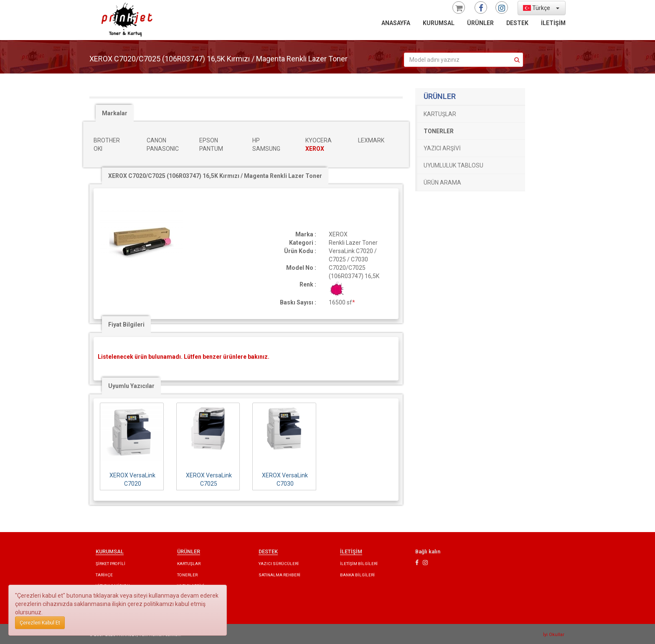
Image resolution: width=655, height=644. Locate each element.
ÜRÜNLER (480, 23)
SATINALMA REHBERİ (279, 575)
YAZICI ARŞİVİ (442, 148)
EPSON (209, 140)
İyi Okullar (554, 635)
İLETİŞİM (553, 23)
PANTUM (211, 149)
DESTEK (517, 23)
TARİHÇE (104, 575)
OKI (98, 149)
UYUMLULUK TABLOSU (453, 165)
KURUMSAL (439, 23)
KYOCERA (319, 140)
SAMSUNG (266, 149)
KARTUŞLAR (440, 114)
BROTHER (107, 140)
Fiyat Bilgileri (126, 325)
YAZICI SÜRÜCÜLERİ (279, 564)
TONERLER (439, 131)
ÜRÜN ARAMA (442, 183)
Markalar (115, 113)
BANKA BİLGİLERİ (357, 575)
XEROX (315, 149)
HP (256, 140)
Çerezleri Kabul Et (40, 623)
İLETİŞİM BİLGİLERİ (359, 564)
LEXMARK (371, 140)
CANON (156, 140)
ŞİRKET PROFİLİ (110, 564)
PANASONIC (163, 149)
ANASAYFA (396, 23)
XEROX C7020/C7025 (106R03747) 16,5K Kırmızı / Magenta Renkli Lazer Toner (215, 176)
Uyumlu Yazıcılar (131, 386)
